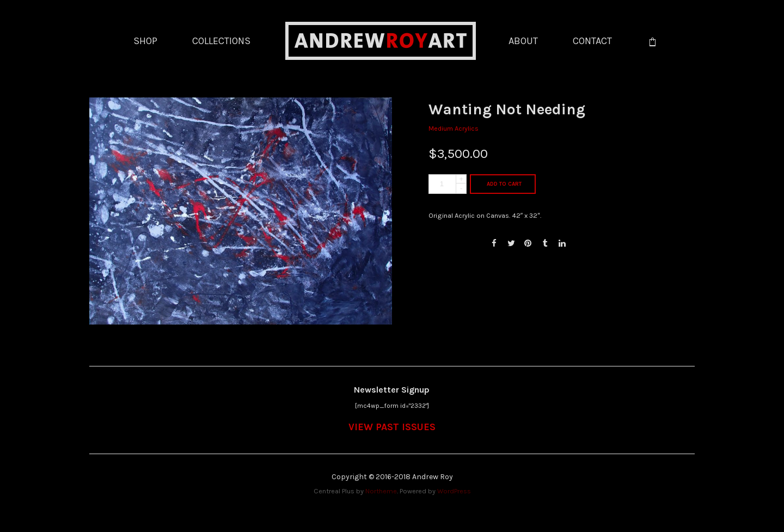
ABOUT (523, 41)
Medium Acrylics (454, 128)
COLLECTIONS (221, 41)
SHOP (145, 41)
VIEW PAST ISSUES (392, 427)
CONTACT (592, 41)
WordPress (454, 491)
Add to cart (504, 184)
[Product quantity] (448, 184)
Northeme (381, 491)
